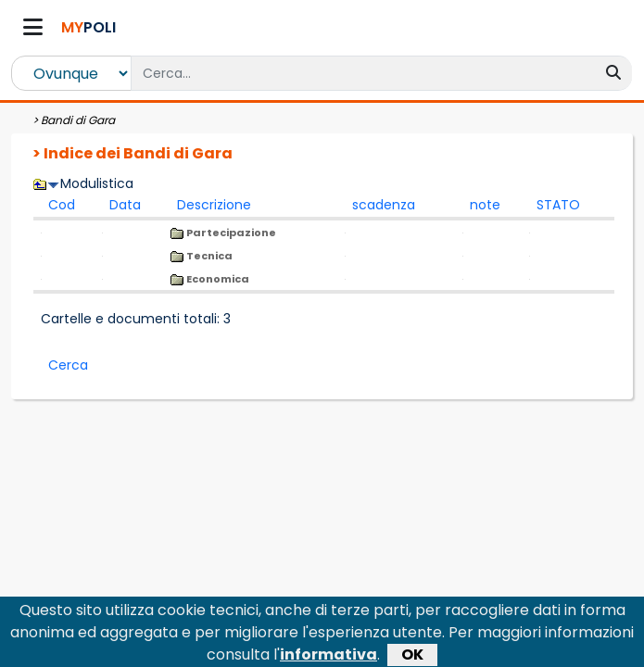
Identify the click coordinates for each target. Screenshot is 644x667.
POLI (88, 27)
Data (125, 205)
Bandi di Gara (78, 120)
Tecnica (201, 256)
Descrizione (214, 205)
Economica (209, 279)
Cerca (68, 365)
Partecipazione (223, 233)
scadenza (384, 205)
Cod (62, 205)
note (485, 205)
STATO (558, 205)
